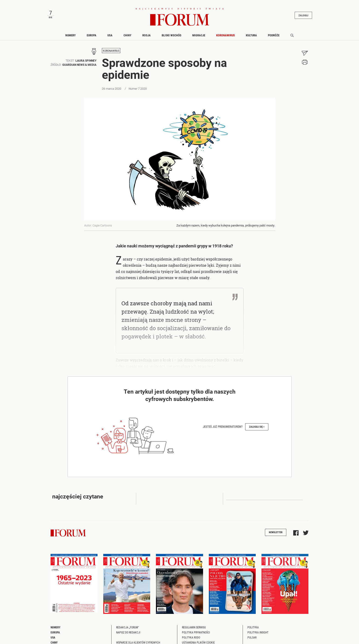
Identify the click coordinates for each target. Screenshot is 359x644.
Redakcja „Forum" (128, 627)
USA (110, 35)
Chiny (127, 35)
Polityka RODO (191, 637)
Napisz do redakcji (128, 632)
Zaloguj (303, 15)
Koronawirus (225, 35)
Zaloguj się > (257, 427)
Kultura (251, 35)
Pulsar (252, 637)
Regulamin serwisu (194, 627)
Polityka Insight (258, 632)
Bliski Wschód (171, 35)
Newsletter (276, 532)
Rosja (146, 35)
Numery (70, 35)
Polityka (253, 627)
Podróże (274, 35)
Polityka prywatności (196, 632)
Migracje (199, 35)
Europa (92, 35)
